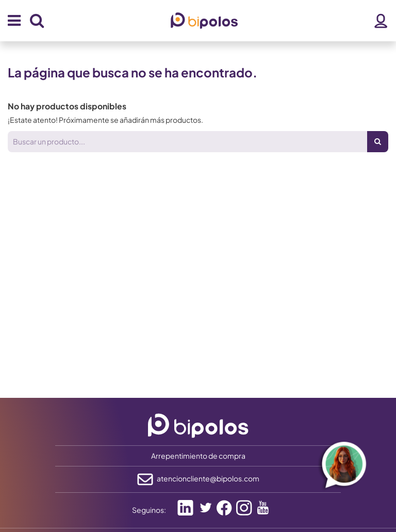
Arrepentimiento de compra (198, 456)
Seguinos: (149, 510)
